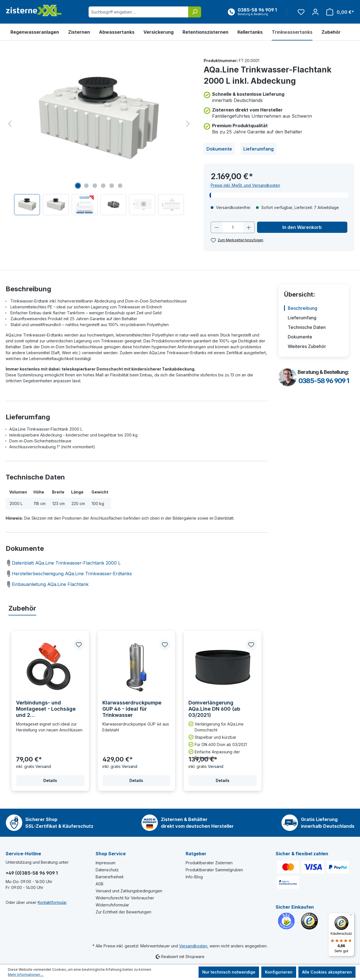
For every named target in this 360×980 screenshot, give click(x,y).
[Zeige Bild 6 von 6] (120, 186)
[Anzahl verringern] (217, 227)
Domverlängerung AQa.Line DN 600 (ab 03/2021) (214, 709)
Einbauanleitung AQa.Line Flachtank (47, 584)
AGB (100, 884)
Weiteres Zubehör (307, 346)
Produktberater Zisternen (209, 863)
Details (50, 780)
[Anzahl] (233, 227)
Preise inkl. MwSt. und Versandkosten (245, 185)
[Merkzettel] (301, 12)
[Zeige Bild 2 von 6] (86, 186)
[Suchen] (195, 12)
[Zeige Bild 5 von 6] (112, 186)
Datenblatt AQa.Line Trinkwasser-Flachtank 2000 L (63, 563)
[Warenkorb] (338, 12)
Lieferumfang (258, 149)
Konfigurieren (279, 972)
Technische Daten (307, 327)
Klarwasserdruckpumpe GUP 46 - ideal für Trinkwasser (132, 709)
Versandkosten (193, 946)
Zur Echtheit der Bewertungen (123, 912)
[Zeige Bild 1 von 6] (78, 186)
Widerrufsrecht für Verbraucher (125, 898)
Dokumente (219, 149)
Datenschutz (107, 870)
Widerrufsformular (112, 905)
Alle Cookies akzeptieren (327, 972)
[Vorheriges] (10, 124)
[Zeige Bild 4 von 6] (103, 186)
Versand (43, 766)
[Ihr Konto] (315, 12)
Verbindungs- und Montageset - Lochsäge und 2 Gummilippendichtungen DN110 (47, 709)
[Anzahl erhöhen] (249, 227)
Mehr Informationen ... (26, 975)
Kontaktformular (52, 902)
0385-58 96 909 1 (324, 381)
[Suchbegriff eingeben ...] (139, 12)
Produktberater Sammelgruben (214, 870)
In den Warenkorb (302, 227)
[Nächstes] (188, 124)
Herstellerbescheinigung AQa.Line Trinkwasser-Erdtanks (69, 574)
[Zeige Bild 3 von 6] (95, 186)
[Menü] (351, 916)
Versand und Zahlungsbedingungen (129, 891)
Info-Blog (194, 877)
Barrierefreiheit (110, 877)
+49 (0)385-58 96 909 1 (32, 873)
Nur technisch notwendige (229, 972)
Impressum (105, 863)
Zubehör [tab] (22, 608)
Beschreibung (302, 308)
